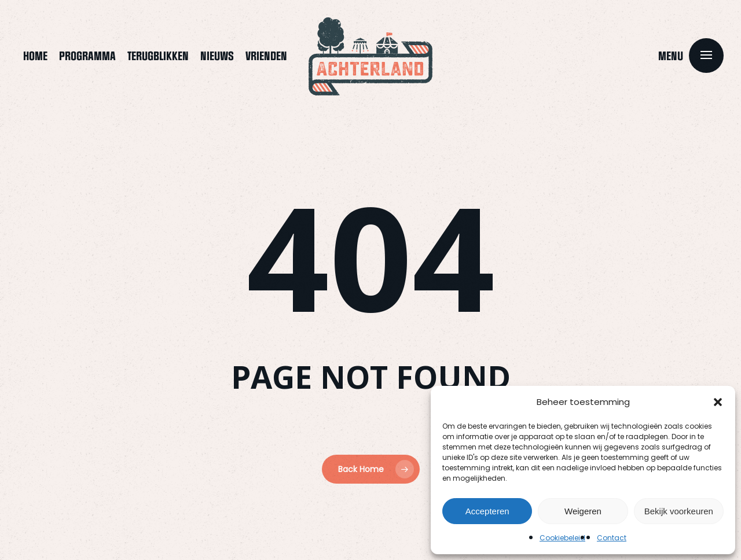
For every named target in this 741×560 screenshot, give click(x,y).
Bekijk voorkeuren (679, 511)
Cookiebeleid (562, 538)
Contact (612, 538)
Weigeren (583, 511)
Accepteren (487, 511)
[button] (718, 402)
